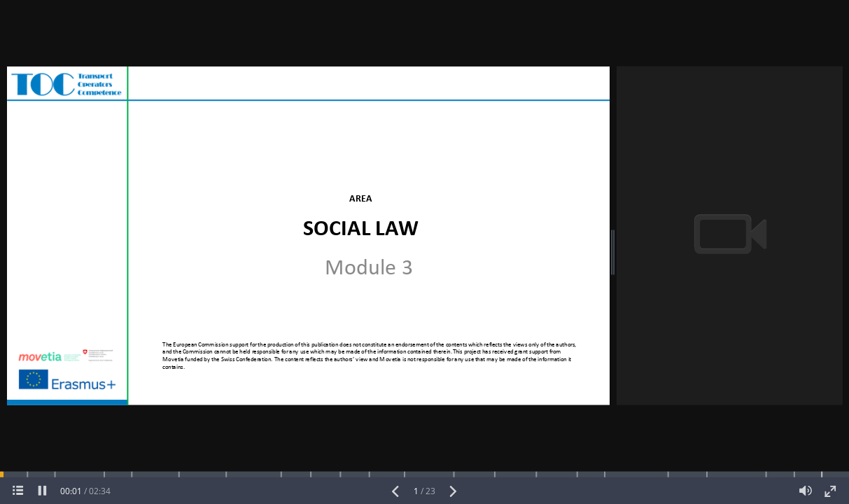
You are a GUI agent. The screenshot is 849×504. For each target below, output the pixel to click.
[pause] (42, 491)
